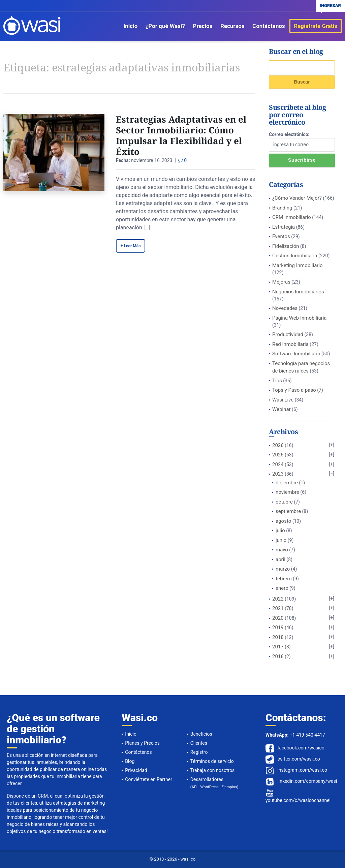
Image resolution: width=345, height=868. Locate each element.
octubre (284, 502)
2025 (278, 455)
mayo (282, 550)
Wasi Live (283, 400)
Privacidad (136, 770)
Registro (199, 752)
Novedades (285, 308)
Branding (282, 208)
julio (280, 531)
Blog (130, 761)
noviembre (287, 492)
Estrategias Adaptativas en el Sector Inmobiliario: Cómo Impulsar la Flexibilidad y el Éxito (181, 135)
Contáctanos (269, 26)
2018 (278, 637)
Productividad (288, 334)
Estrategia (284, 227)
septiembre (288, 511)
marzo (283, 569)
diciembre (287, 483)
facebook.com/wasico (301, 748)
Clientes (199, 743)
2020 (278, 618)
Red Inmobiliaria (290, 344)
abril (280, 559)
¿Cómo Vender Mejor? (297, 198)
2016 (278, 656)
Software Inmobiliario (296, 354)
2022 (278, 599)
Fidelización (286, 246)
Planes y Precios (142, 743)
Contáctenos (138, 752)
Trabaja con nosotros (213, 770)
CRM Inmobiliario (292, 217)
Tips (277, 381)
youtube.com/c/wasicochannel (298, 800)
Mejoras (281, 282)
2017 (278, 647)
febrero (284, 579)
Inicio (130, 26)
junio (281, 540)
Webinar (281, 409)
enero (282, 588)
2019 (278, 628)
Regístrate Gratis (316, 26)
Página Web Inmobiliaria (299, 318)
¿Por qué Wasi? (165, 26)
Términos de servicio (212, 761)
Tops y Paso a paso (294, 390)
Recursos (232, 26)
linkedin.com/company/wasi (307, 781)
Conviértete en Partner (149, 779)
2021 (278, 608)
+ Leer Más (131, 246)
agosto (283, 521)
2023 (278, 474)
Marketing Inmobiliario (297, 265)
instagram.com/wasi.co (302, 770)
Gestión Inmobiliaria (295, 256)
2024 (278, 464)
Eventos (281, 236)
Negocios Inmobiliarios (298, 292)
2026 (278, 445)
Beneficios (201, 734)
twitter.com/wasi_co (299, 759)
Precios (203, 26)
